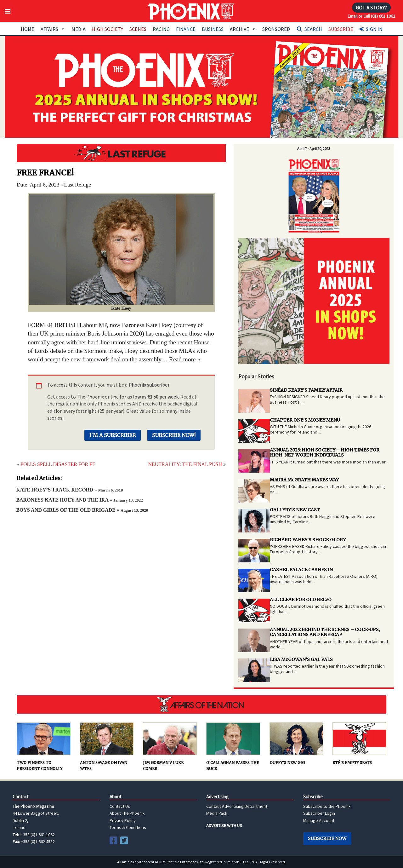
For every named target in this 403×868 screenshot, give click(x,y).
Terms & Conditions (128, 827)
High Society (108, 29)
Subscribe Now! (174, 435)
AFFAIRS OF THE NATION (201, 704)
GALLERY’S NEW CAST (295, 510)
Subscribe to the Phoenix (327, 806)
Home (28, 29)
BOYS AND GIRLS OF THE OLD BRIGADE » (82, 510)
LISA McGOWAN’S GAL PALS (301, 659)
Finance (186, 29)
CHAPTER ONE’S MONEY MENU (305, 420)
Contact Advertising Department (237, 806)
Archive (243, 29)
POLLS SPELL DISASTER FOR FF (58, 464)
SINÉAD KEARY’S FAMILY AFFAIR (306, 390)
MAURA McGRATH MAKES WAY (304, 480)
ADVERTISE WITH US (224, 825)
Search (313, 29)
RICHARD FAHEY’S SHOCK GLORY (308, 540)
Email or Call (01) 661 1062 (371, 16)
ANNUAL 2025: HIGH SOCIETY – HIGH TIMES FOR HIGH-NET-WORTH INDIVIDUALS (325, 453)
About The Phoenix (127, 813)
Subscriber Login (319, 813)
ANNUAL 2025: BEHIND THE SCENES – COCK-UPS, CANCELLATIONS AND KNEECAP (325, 632)
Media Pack (217, 813)
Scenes (138, 29)
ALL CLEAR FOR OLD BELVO (301, 600)
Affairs (53, 29)
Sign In (374, 29)
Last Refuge (121, 153)
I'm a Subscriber (113, 435)
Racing (161, 29)
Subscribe (341, 29)
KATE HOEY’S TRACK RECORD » (69, 490)
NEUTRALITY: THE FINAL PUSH (185, 464)
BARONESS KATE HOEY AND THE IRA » (79, 500)
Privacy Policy (123, 820)
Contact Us (120, 806)
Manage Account (319, 820)
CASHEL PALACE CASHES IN (301, 570)
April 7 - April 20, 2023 (314, 149)
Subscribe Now (327, 838)
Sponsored (276, 29)
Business (213, 29)
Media (79, 29)
